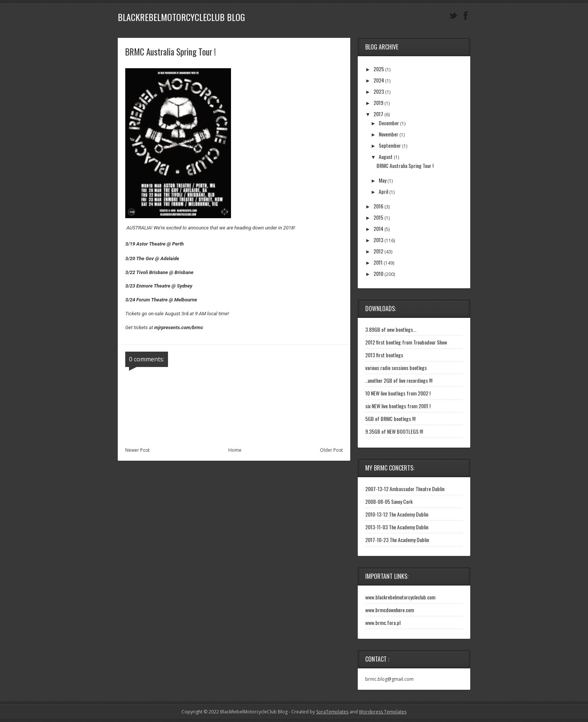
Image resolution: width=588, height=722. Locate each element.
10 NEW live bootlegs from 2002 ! (398, 393)
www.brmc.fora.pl (383, 622)
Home (235, 450)
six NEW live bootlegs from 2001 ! (398, 406)
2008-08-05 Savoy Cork (389, 501)
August (386, 157)
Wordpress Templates (383, 712)
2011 (378, 262)
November (388, 134)
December (389, 123)
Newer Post (137, 450)
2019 (378, 103)
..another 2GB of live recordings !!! (399, 380)
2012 (378, 251)
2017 (378, 114)
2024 (379, 80)
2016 (378, 206)
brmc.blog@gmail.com (389, 679)
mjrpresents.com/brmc (178, 327)
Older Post (331, 450)
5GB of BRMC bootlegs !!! (390, 419)
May (382, 180)
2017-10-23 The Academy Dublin (397, 540)
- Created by (318, 712)
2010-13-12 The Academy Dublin (397, 514)
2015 (378, 217)
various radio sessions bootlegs (396, 368)
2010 (378, 273)
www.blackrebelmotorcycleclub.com (400, 597)
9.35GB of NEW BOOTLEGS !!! (394, 431)
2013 (378, 240)
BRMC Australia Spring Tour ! (405, 166)
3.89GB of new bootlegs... (391, 329)
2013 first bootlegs (384, 355)
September (390, 145)
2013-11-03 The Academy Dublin (397, 527)
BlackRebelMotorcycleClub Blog (181, 17)
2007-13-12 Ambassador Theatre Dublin (405, 489)
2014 (378, 228)
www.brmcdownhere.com (390, 610)
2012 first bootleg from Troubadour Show (406, 342)
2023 (379, 91)
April (383, 191)
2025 (379, 69)
